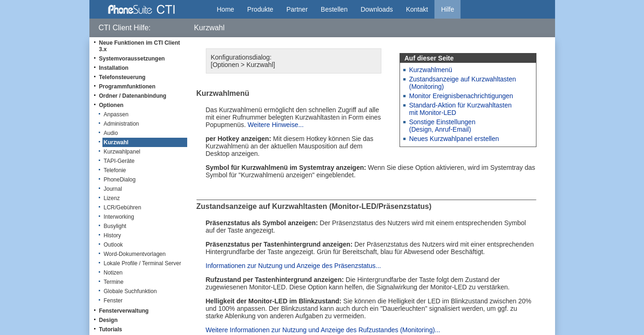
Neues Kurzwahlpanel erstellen (454, 139)
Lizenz (112, 198)
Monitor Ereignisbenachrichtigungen (461, 96)
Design (108, 320)
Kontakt (417, 9)
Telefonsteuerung (122, 77)
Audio (111, 133)
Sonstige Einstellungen (442, 122)
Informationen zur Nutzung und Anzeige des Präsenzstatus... (294, 266)
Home (226, 9)
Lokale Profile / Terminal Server (143, 263)
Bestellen (334, 9)
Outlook (113, 245)
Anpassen (116, 114)
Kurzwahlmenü (431, 70)
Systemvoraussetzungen (132, 59)
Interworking (119, 217)
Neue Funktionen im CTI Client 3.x (140, 46)
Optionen (112, 105)
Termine (114, 282)
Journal (113, 189)
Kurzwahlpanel (122, 152)
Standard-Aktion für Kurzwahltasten (461, 105)
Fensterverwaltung (124, 311)
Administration (122, 124)
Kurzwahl (116, 142)
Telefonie (115, 170)
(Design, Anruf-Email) (440, 129)
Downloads (376, 9)
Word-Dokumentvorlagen (135, 254)
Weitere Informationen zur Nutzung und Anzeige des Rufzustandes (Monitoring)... (323, 330)
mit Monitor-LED (433, 113)
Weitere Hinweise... (276, 125)
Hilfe (447, 9)
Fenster (113, 301)
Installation (114, 68)
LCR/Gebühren (123, 208)
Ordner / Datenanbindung (133, 96)
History (112, 235)
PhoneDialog (120, 180)
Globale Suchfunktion (130, 291)
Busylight (115, 226)
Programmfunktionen (127, 87)
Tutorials (111, 329)
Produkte (260, 9)
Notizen (113, 273)
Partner (297, 9)
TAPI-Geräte (119, 161)
